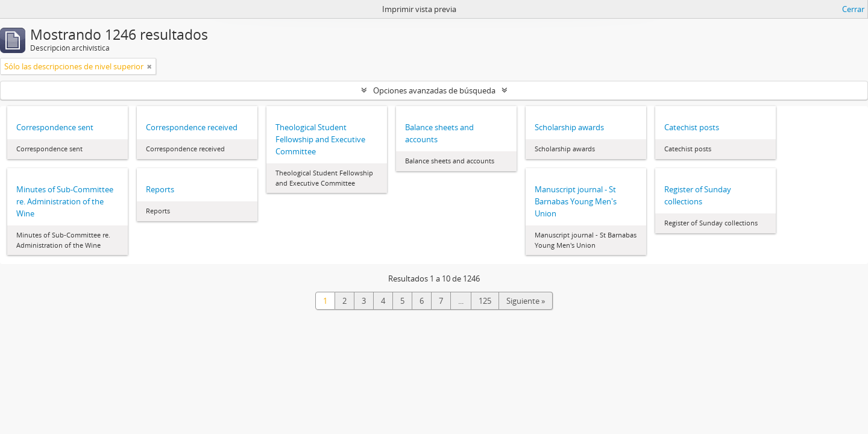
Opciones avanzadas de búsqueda (434, 90)
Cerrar (853, 9)
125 (485, 301)
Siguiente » (526, 301)
